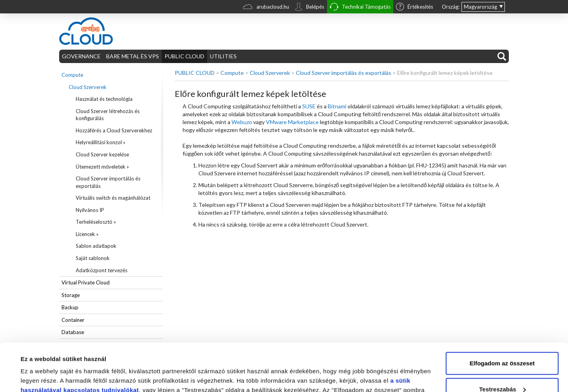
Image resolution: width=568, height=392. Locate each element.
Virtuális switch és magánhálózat (113, 198)
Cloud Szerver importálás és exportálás (108, 182)
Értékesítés (415, 7)
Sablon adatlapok (96, 246)
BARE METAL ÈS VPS (133, 56)
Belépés (309, 7)
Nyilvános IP (90, 210)
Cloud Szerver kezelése (102, 154)
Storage (71, 295)
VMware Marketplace (292, 122)
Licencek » (87, 234)
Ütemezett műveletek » (102, 167)
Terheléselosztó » (96, 222)
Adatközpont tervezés (102, 270)
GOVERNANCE (81, 56)
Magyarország (480, 7)
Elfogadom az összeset (502, 319)
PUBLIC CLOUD (184, 56)
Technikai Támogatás (360, 8)
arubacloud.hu (266, 8)
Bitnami (337, 106)
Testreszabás (503, 344)
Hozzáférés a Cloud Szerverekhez (114, 130)
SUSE (309, 106)
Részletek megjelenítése (55, 376)
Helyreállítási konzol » (101, 142)
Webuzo (242, 122)
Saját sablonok (93, 258)
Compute (72, 75)
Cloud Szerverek (88, 87)
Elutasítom (502, 370)
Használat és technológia (104, 99)
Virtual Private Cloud (86, 282)
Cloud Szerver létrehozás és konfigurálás (108, 115)
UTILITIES (223, 56)
